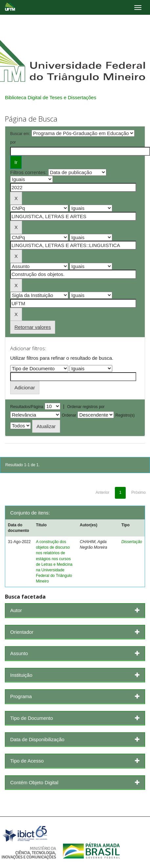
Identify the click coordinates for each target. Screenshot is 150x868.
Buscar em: (20, 134)
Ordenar (69, 415)
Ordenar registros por (86, 407)
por (13, 142)
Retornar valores (33, 327)
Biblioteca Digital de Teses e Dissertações (51, 97)
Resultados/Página (27, 407)
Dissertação (132, 542)
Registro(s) (125, 415)
